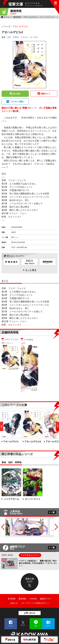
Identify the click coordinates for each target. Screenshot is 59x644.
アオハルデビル (30, 17)
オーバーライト (32, 499)
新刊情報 (12, 599)
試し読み (17, 94)
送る (36, 626)
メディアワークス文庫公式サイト (35, 603)
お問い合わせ (30, 613)
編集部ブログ (46, 599)
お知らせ (14, 603)
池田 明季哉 (13, 37)
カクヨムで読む (17, 102)
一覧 (53, 512)
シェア (11, 626)
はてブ (48, 626)
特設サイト (46, 94)
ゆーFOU (34, 37)
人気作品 (33, 599)
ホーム (7, 17)
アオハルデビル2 (33, 441)
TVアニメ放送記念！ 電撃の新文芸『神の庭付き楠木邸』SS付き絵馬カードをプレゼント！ (38, 563)
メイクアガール (11, 499)
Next (56, 527)
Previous (3, 527)
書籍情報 (17, 17)
